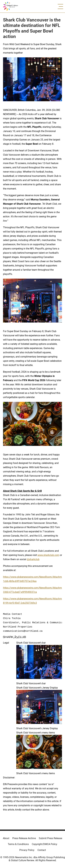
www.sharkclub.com (48, 555)
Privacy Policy (27, 850)
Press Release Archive (24, 838)
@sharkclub (33, 559)
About (6, 838)
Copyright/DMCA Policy (45, 844)
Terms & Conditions (18, 844)
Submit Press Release (50, 838)
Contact (42, 850)
